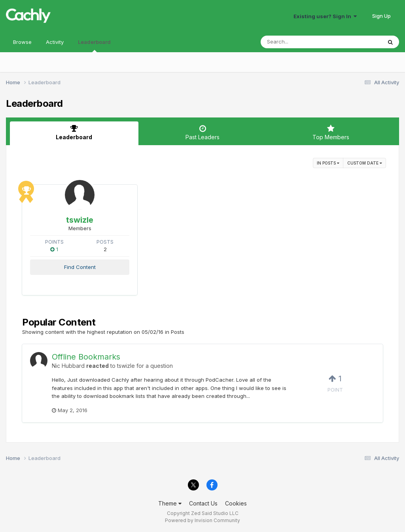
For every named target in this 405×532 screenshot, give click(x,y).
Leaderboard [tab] (74, 133)
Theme (170, 503)
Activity (55, 42)
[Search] (300, 42)
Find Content (80, 267)
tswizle (80, 220)
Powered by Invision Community (202, 520)
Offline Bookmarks (86, 357)
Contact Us (203, 503)
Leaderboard (94, 45)
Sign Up (381, 16)
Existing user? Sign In (325, 16)
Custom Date (365, 163)
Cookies (236, 503)
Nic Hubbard (68, 366)
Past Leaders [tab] (203, 133)
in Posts (328, 163)
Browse (22, 42)
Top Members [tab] (331, 133)
